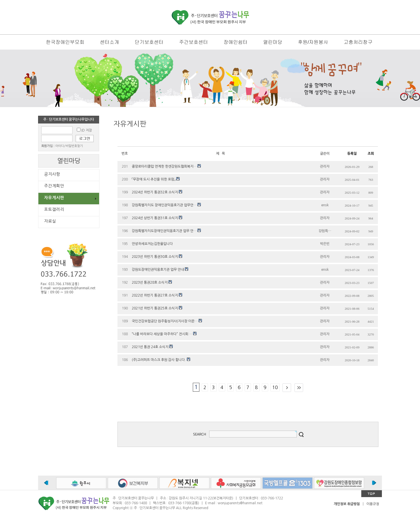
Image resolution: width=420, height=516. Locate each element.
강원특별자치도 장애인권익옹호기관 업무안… (164, 205)
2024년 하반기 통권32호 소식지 (155, 192)
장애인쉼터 (235, 42)
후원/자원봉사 (313, 42)
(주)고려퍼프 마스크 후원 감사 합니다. (159, 360)
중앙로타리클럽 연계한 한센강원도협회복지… (164, 166)
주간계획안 (54, 186)
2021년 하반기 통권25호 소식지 (155, 308)
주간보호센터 (194, 42)
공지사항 (52, 174)
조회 (371, 154)
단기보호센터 (149, 42)
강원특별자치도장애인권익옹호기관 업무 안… (164, 231)
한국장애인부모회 (65, 42)
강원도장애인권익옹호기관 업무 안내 (158, 270)
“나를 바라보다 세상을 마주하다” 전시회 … (162, 334)
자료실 (50, 221)
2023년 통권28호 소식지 (150, 282)
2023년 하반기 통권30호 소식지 (155, 257)
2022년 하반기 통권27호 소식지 (155, 295)
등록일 (352, 154)
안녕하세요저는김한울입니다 (152, 244)
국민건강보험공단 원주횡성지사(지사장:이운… (165, 321)
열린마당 (273, 42)
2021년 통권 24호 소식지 (150, 347)
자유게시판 (54, 198)
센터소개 (110, 42)
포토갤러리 (54, 209)
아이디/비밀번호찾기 (69, 146)
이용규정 (373, 504)
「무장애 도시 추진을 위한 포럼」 (154, 179)
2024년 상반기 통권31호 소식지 (155, 218)
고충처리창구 (358, 42)
